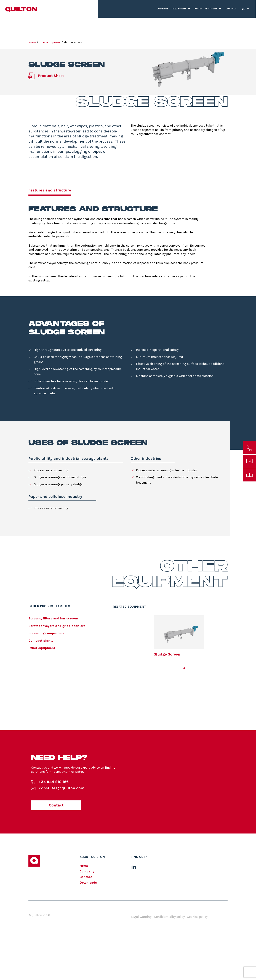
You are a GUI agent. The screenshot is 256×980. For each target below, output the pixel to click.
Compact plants (41, 641)
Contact (231, 9)
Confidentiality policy (169, 917)
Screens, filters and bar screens (54, 618)
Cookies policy (197, 917)
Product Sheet (51, 76)
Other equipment (50, 42)
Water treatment (206, 9)
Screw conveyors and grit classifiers (57, 626)
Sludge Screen (167, 654)
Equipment (179, 9)
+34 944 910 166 (54, 782)
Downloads (88, 883)
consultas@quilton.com (62, 788)
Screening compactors (46, 633)
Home (32, 42)
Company (162, 9)
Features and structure (50, 190)
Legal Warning (142, 917)
